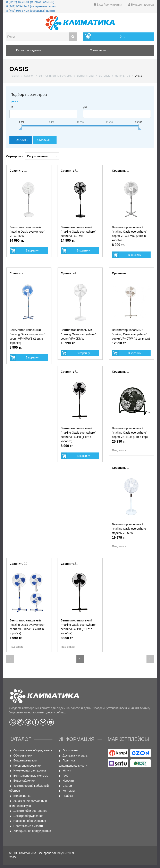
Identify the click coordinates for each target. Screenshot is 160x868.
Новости (68, 781)
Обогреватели (23, 755)
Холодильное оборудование (32, 831)
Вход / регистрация (108, 5)
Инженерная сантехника (30, 770)
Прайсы (68, 796)
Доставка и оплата (75, 755)
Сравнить (17, 171)
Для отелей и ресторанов (30, 811)
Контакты (69, 791)
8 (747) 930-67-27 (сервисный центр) (31, 11)
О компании (71, 750)
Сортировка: (33, 156)
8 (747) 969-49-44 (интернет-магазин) (31, 6)
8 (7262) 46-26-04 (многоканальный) (30, 2)
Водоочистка (22, 796)
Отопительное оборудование (33, 750)
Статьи (67, 786)
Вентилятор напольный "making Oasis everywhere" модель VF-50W (130, 529)
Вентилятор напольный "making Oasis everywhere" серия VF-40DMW (78, 334)
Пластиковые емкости (28, 826)
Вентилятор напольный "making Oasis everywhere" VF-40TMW (27, 232)
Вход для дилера (141, 5)
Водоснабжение (24, 781)
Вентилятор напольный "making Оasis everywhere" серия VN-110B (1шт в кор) (130, 433)
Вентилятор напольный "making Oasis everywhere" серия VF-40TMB (78, 232)
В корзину (32, 250)
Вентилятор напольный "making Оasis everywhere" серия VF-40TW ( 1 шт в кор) (131, 334)
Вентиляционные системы (31, 776)
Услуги (67, 770)
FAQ (66, 776)
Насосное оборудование (30, 821)
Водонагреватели (25, 760)
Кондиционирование (27, 766)
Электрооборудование (28, 816)
